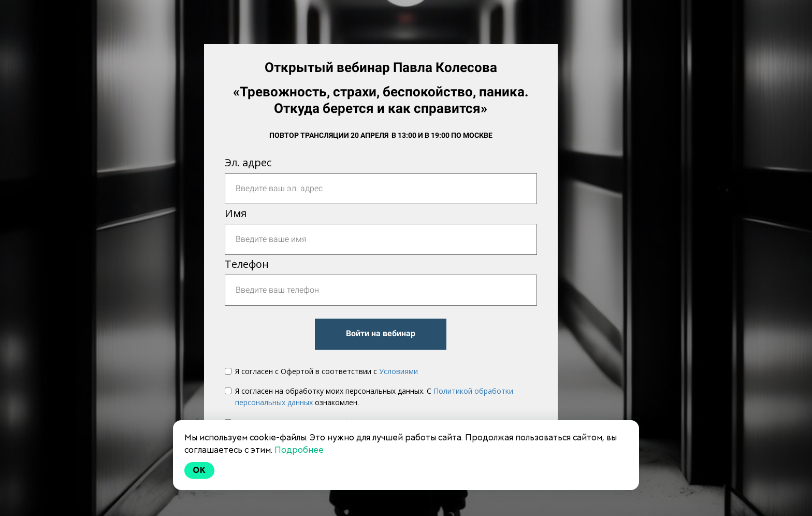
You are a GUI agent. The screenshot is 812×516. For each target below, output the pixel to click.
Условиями (398, 371)
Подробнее (299, 450)
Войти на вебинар (381, 333)
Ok (199, 470)
